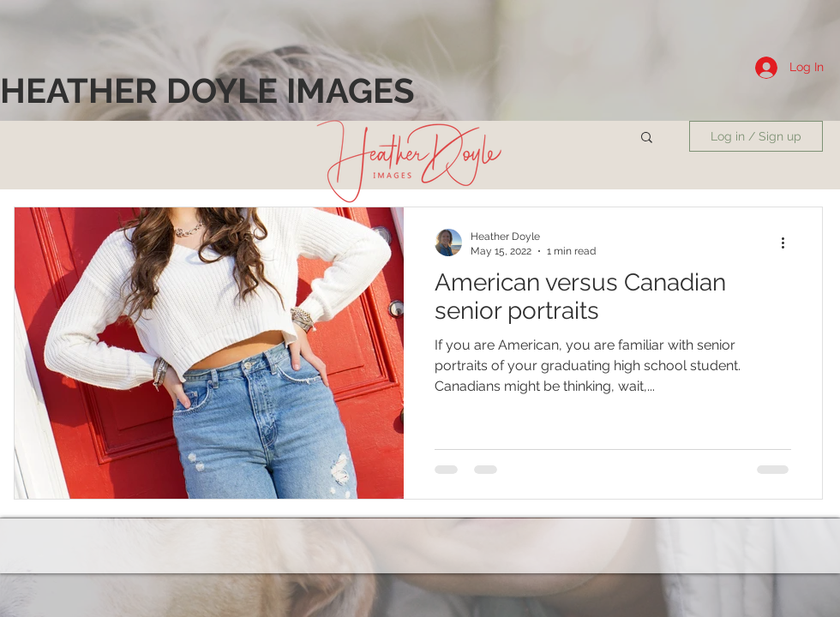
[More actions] (789, 243)
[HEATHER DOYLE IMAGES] (207, 91)
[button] (647, 138)
